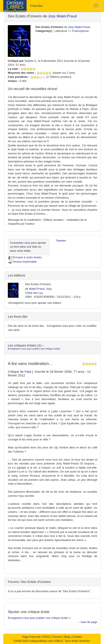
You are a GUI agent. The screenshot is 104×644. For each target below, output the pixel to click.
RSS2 (46, 637)
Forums (57, 637)
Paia (28, 372)
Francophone (80, 31)
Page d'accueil (31, 637)
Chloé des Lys (34, 293)
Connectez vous (20, 243)
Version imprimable (22, 262)
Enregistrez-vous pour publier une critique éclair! (34, 349)
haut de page (88, 622)
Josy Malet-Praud (62, 16)
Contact (77, 637)
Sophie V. (31, 61)
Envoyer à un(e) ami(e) (25, 257)
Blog (67, 637)
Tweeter (61, 241)
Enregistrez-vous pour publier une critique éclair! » (39, 618)
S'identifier (36, 6)
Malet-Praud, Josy (40, 289)
